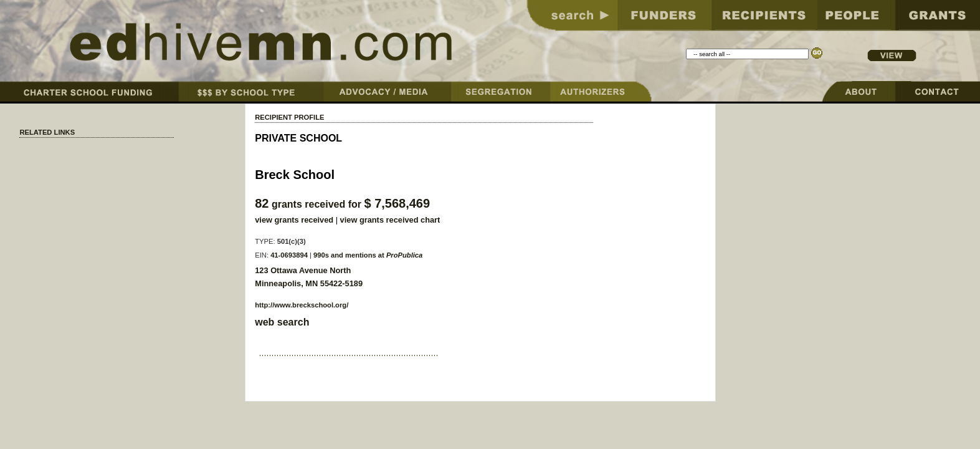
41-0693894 (289, 255)
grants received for (342, 204)
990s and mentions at (368, 255)
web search (282, 322)
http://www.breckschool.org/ (302, 305)
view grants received (294, 220)
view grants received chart (390, 220)
